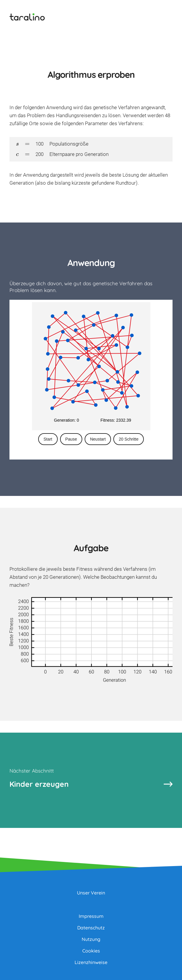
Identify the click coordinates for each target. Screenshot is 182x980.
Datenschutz (91, 928)
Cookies (91, 951)
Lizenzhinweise (91, 962)
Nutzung (91, 939)
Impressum (91, 916)
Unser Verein (91, 893)
